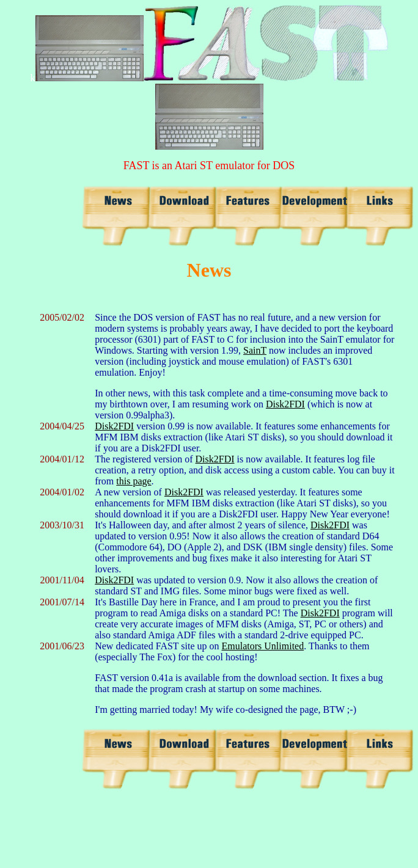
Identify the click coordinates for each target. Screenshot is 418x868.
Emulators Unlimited (263, 646)
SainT (255, 350)
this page (134, 481)
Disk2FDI (285, 404)
